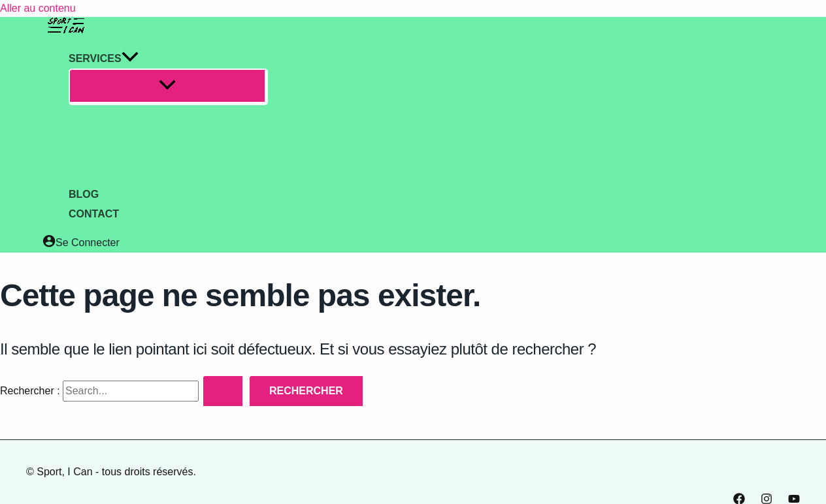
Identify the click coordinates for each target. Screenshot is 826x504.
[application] (130, 59)
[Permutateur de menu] (168, 87)
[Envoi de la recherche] (224, 392)
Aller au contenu (38, 8)
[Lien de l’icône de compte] (81, 244)
